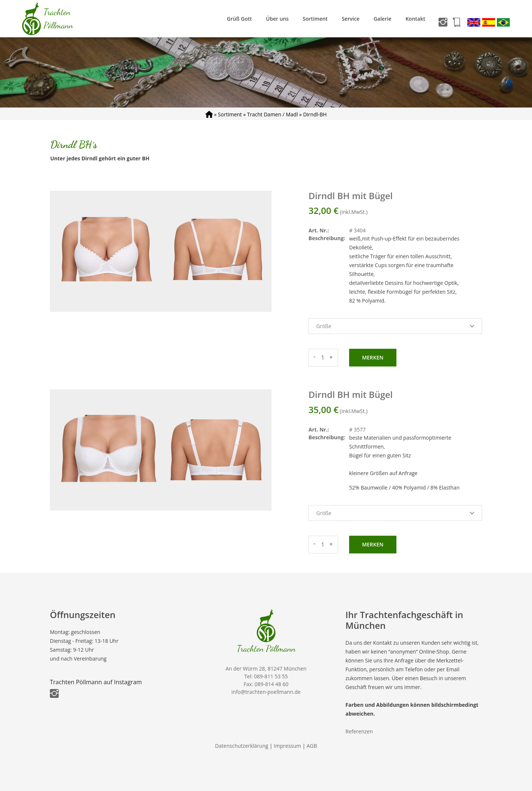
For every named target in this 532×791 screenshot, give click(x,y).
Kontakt (415, 19)
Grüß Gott (239, 19)
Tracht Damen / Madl (272, 114)
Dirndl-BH (315, 114)
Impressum (287, 746)
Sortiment (315, 19)
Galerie (382, 19)
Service (351, 19)
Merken (373, 357)
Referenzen (359, 731)
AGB (312, 746)
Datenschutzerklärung (242, 746)
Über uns (277, 19)
